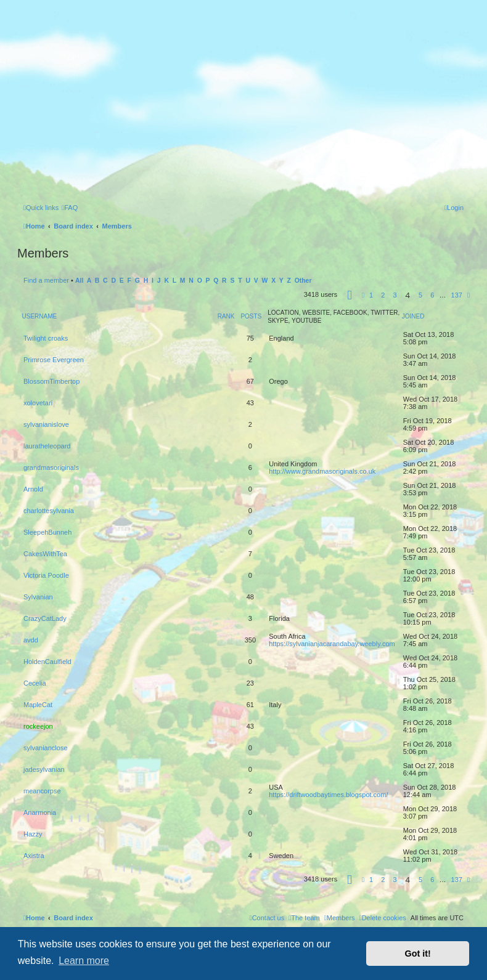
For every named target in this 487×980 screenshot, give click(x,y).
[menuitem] (70, 208)
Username (40, 316)
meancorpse (42, 791)
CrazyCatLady (45, 618)
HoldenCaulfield (47, 662)
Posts (251, 316)
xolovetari (38, 403)
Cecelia (35, 683)
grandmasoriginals (51, 468)
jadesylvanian (44, 769)
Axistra (34, 856)
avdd (31, 640)
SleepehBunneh (47, 532)
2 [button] (383, 295)
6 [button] (432, 295)
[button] (350, 297)
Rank (226, 316)
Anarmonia (40, 812)
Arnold (33, 489)
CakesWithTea (45, 554)
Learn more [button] (84, 961)
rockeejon (38, 726)
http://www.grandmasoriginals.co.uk (322, 471)
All (79, 281)
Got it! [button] (418, 954)
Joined (413, 316)
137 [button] (457, 295)
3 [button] (395, 295)
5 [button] (420, 295)
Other (303, 281)
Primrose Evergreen (54, 360)
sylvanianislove (46, 424)
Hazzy (33, 834)
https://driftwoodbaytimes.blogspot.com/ (328, 795)
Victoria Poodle (46, 575)
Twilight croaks (46, 338)
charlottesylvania (49, 511)
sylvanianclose (46, 748)
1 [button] (371, 295)
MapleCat (38, 705)
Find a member (46, 280)
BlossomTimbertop (51, 381)
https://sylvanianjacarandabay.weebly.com (332, 644)
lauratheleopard (47, 446)
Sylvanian (38, 597)
